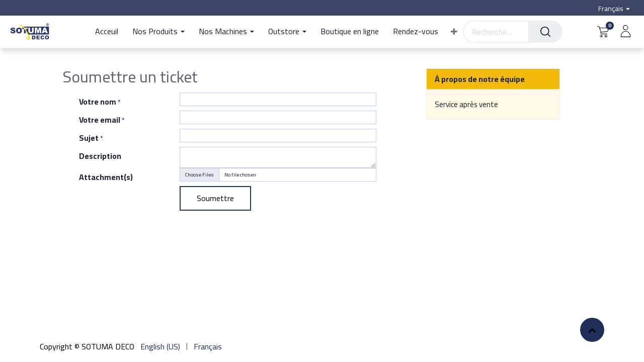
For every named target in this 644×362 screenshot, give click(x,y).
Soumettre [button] (215, 198)
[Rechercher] (545, 32)
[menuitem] (110, 32)
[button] (454, 32)
